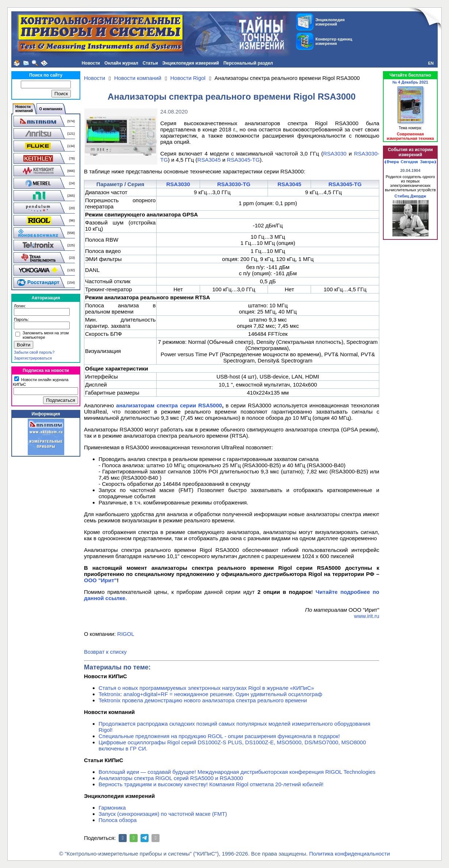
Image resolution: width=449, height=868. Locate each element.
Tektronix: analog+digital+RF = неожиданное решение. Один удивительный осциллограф (210, 694)
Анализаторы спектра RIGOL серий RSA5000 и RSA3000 (171, 778)
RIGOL (126, 634)
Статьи (150, 63)
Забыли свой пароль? (34, 352)
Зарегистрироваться (33, 358)
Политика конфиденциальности (350, 854)
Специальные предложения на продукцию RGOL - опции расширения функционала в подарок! (219, 736)
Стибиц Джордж (410, 196)
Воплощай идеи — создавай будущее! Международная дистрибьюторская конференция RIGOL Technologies (237, 772)
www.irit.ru (367, 616)
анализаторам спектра (148, 405)
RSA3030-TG (234, 184)
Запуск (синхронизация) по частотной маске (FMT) (163, 814)
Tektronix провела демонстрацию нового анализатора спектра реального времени (203, 700)
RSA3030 (335, 153)
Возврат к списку (105, 652)
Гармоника (112, 808)
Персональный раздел (248, 63)
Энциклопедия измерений (191, 63)
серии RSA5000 (201, 405)
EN (431, 63)
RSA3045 (209, 160)
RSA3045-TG (243, 160)
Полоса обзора (118, 820)
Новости (91, 63)
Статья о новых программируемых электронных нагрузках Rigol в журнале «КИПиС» (206, 688)
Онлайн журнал (121, 63)
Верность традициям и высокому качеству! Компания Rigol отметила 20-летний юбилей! (211, 784)
